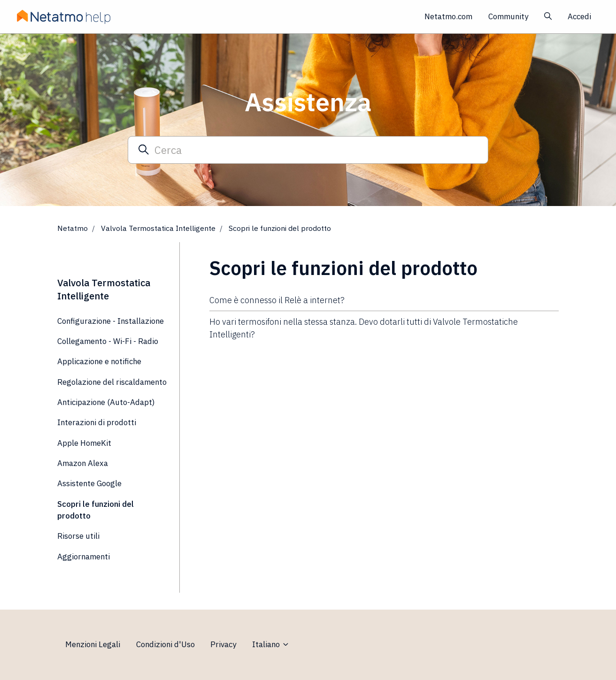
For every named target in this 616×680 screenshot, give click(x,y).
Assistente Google (89, 483)
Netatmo (73, 228)
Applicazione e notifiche (99, 361)
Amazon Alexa (83, 463)
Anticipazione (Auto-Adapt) (106, 402)
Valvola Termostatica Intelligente (158, 228)
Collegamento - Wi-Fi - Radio (108, 341)
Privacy (223, 644)
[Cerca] (308, 150)
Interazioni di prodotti (97, 422)
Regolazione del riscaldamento (112, 382)
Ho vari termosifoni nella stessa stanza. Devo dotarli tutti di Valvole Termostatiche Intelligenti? (364, 328)
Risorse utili (78, 536)
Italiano (271, 644)
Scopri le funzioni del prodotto (280, 228)
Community (508, 16)
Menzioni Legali (93, 644)
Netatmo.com (448, 16)
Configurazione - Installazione (111, 321)
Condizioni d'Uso (166, 644)
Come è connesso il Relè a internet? (277, 300)
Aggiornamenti (84, 557)
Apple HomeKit (84, 443)
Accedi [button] (579, 16)
